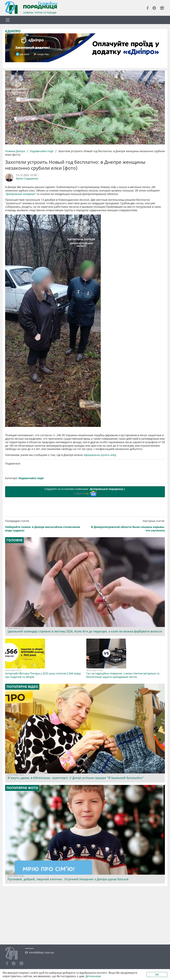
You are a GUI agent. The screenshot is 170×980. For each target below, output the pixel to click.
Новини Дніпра (15, 151)
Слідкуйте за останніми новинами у (85, 492)
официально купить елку (100, 455)
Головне (15, 540)
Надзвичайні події (42, 151)
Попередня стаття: (44, 526)
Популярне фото (22, 788)
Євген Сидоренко (27, 179)
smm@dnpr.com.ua (41, 953)
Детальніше (93, 976)
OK (157, 975)
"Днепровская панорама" (21, 194)
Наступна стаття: (126, 526)
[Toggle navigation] (8, 20)
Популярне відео (22, 687)
